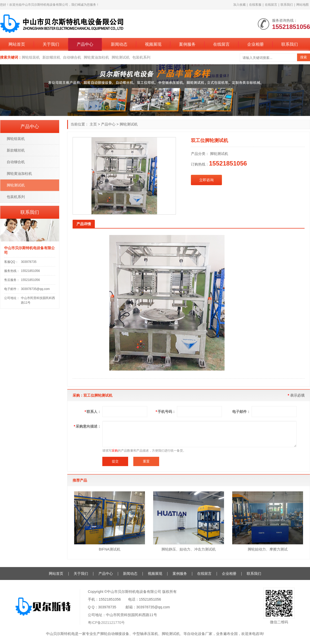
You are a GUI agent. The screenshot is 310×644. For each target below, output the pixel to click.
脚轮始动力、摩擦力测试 (268, 549)
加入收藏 (239, 5)
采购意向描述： (87, 426)
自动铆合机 (72, 57)
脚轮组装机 (31, 57)
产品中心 (85, 44)
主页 (93, 124)
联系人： (93, 412)
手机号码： (166, 412)
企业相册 (255, 44)
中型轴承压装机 (145, 634)
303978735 (29, 262)
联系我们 (287, 5)
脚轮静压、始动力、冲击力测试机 (189, 549)
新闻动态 (119, 44)
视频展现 (153, 44)
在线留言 (271, 5)
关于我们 (51, 44)
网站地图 (303, 5)
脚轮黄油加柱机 (96, 57)
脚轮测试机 (121, 57)
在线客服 (255, 5)
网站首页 (17, 44)
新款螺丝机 (51, 57)
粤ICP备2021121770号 (106, 623)
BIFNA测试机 (109, 549)
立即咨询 (206, 180)
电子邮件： (241, 412)
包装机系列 (141, 57)
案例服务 (187, 44)
